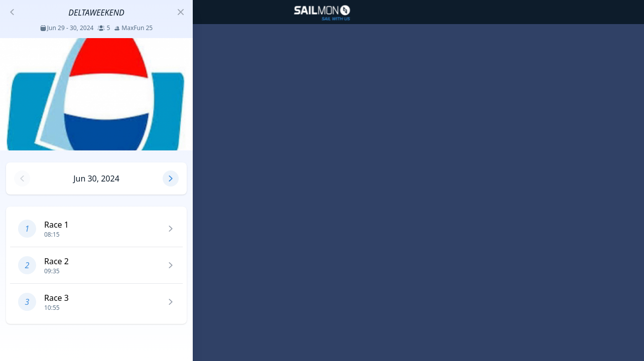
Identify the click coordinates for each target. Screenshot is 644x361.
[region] (322, 180)
